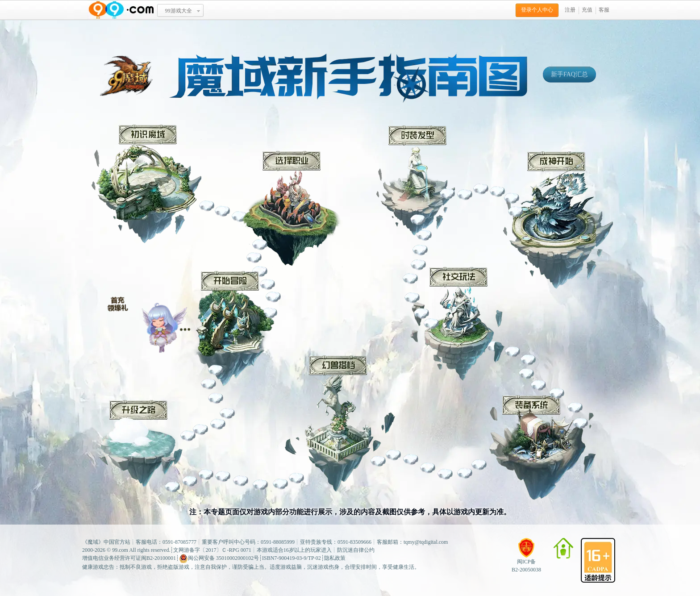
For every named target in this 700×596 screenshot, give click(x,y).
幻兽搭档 (340, 424)
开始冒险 (231, 329)
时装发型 (416, 180)
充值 (587, 10)
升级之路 (138, 443)
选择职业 (293, 211)
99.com (120, 550)
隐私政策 (335, 558)
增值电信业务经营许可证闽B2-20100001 (129, 558)
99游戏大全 (179, 11)
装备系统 (542, 448)
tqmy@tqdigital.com (426, 542)
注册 (570, 10)
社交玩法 (457, 324)
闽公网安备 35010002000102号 (219, 558)
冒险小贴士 (149, 321)
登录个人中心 (537, 10)
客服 (604, 10)
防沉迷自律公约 (356, 550)
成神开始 (558, 220)
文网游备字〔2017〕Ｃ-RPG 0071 (212, 550)
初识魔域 (146, 184)
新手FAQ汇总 (569, 74)
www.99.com (121, 10)
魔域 (93, 542)
